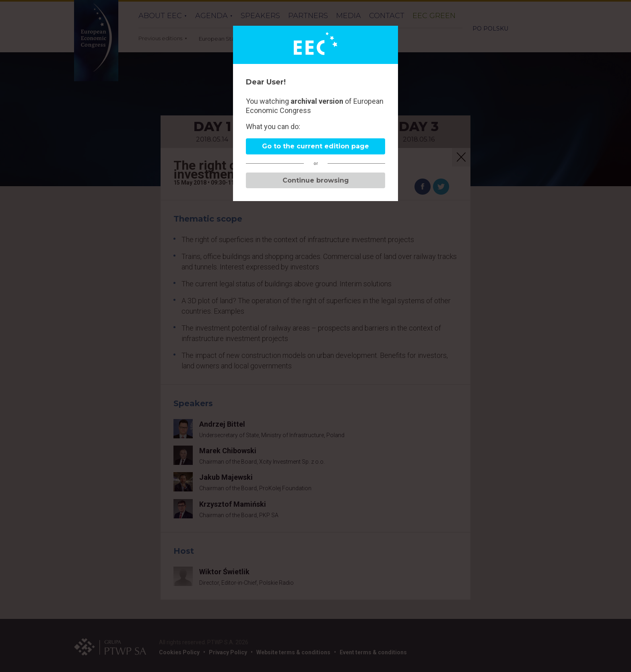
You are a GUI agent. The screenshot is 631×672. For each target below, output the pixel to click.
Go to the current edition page (315, 146)
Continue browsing (316, 180)
